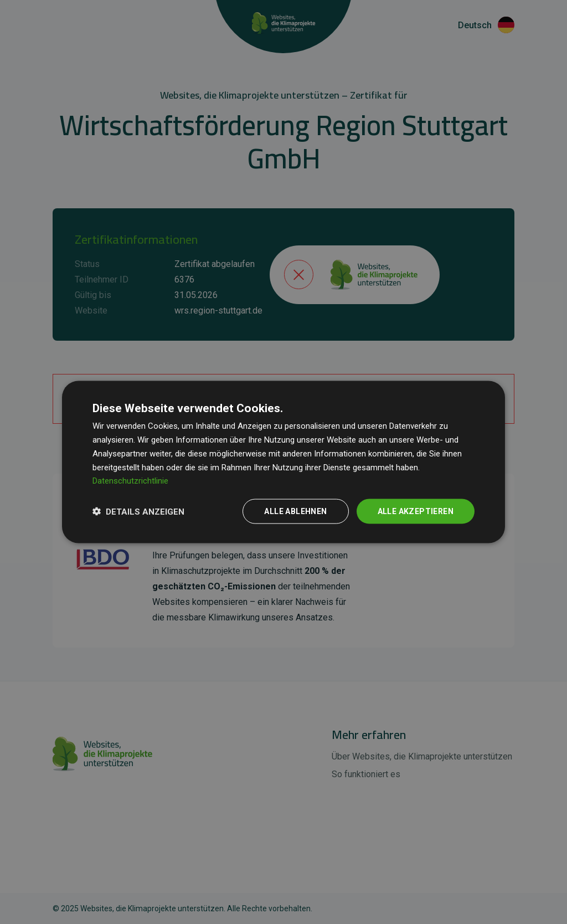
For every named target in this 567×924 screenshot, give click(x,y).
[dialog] (283, 462)
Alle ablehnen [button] (295, 511)
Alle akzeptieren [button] (416, 511)
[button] (138, 511)
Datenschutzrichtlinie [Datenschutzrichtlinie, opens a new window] (130, 481)
